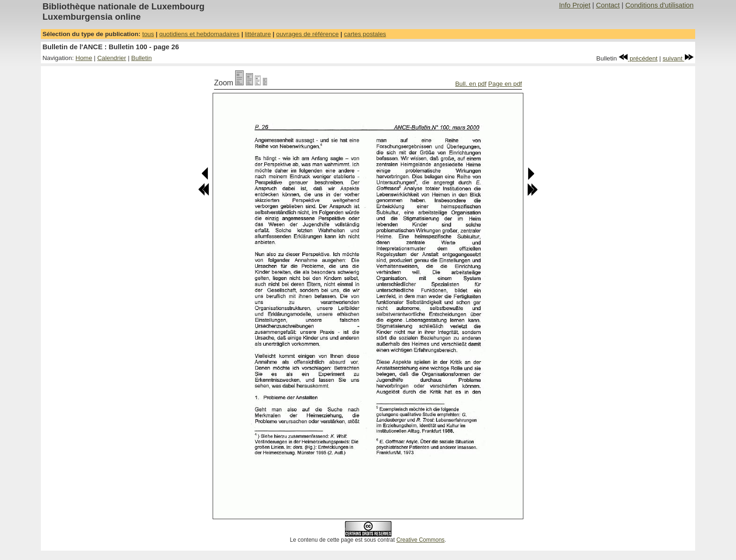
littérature (258, 34)
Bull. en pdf (471, 84)
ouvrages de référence (307, 34)
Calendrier (112, 58)
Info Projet (575, 5)
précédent (638, 58)
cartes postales (365, 34)
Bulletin (142, 58)
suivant (678, 58)
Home (84, 58)
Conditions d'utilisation (659, 5)
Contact (608, 5)
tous (148, 34)
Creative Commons (420, 540)
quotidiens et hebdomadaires (199, 34)
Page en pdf (505, 84)
